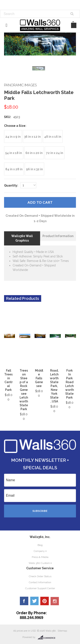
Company (39, 551)
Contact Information (40, 582)
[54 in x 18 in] (14, 153)
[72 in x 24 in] (55, 153)
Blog (40, 545)
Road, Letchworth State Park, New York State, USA (54, 386)
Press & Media (40, 557)
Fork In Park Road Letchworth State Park (70, 384)
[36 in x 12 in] (32, 136)
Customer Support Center (40, 588)
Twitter (34, 601)
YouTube (55, 601)
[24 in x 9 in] (13, 136)
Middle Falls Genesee (39, 378)
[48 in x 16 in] (53, 136)
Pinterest (45, 601)
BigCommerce (48, 637)
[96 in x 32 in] (34, 169)
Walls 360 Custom (39, 563)
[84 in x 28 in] (14, 169)
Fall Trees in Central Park (8, 380)
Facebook (24, 601)
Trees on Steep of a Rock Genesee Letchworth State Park (24, 390)
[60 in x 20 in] (34, 153)
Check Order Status (40, 576)
